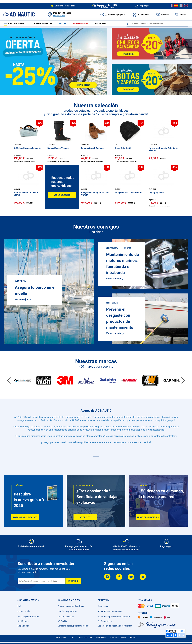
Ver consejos (22, 301)
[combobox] (157, 24)
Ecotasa (133, 638)
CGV (72, 638)
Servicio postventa (66, 617)
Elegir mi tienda (59, 16)
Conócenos (103, 606)
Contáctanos (23, 621)
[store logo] (19, 14)
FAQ (19, 606)
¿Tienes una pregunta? (113, 15)
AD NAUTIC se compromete (110, 611)
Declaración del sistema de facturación (115, 626)
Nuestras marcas (45, 24)
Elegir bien (107, 24)
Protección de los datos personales (92, 638)
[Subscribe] (73, 581)
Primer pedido (24, 611)
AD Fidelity (62, 621)
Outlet (66, 24)
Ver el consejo (49, 293)
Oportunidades (85, 24)
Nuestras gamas (16, 24)
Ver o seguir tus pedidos (28, 617)
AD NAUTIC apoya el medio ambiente (114, 617)
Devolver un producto (67, 611)
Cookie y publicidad (118, 638)
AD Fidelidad (141, 15)
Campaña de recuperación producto (74, 626)
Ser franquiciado (105, 621)
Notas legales (61, 638)
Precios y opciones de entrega (71, 606)
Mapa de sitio (23, 626)
